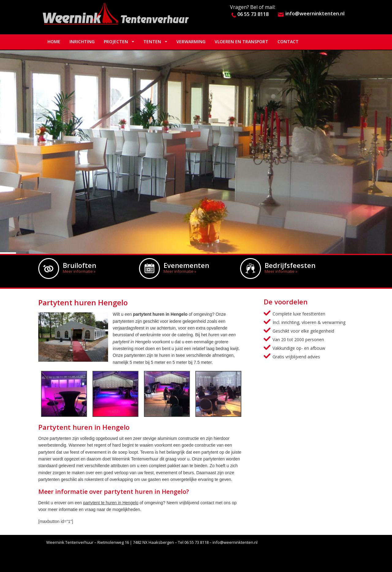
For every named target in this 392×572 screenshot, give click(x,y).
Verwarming (191, 42)
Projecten (116, 42)
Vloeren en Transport (241, 42)
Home (54, 42)
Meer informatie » (79, 271)
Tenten (152, 42)
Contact (288, 42)
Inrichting (82, 42)
